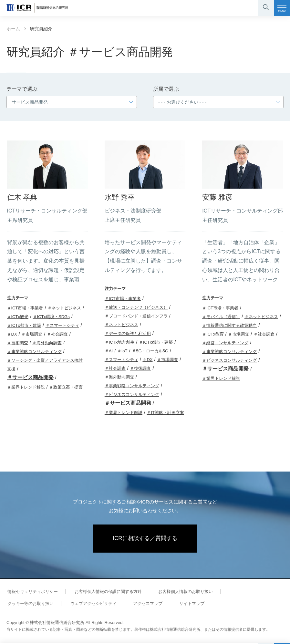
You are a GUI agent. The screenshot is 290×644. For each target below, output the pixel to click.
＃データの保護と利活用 (128, 333)
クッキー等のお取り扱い (245, 592)
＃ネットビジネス (64, 308)
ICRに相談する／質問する (145, 539)
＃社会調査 (57, 334)
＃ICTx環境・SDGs (51, 317)
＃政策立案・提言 (66, 387)
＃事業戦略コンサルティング (34, 352)
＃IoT (122, 351)
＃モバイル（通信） (221, 317)
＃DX (12, 334)
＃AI (109, 351)
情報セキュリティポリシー (32, 592)
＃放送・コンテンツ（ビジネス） (136, 307)
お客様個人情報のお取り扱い (180, 592)
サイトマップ (123, 604)
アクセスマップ (82, 604)
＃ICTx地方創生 (119, 342)
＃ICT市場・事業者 (25, 308)
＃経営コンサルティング (225, 343)
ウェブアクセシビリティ (30, 604)
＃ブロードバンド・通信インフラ (136, 316)
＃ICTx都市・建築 (24, 325)
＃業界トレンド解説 (26, 387)
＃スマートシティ (62, 325)
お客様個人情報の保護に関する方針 (105, 592)
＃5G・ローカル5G (150, 351)
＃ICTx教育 (213, 334)
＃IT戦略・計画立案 (165, 413)
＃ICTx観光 (18, 317)
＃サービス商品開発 (30, 377)
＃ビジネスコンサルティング (132, 395)
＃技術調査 (18, 343)
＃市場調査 (32, 334)
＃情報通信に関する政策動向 (229, 325)
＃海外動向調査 (47, 343)
